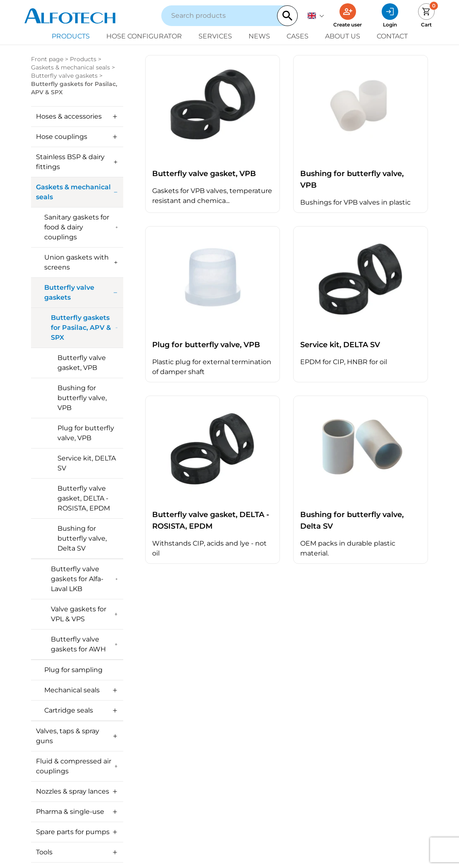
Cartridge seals (81, 710)
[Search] (287, 16)
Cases (298, 36)
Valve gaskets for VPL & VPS (85, 614)
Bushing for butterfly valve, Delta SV (82, 538)
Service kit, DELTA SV (87, 463)
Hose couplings (77, 137)
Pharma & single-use (77, 812)
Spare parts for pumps (77, 832)
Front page (47, 59)
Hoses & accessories (77, 116)
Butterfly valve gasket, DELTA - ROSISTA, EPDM (84, 498)
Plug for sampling (73, 670)
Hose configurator (144, 36)
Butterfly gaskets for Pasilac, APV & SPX (85, 328)
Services (215, 36)
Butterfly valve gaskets (64, 76)
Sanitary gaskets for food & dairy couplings (81, 227)
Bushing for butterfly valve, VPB (82, 398)
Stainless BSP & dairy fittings (77, 162)
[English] (316, 16)
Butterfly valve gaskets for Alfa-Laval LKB (85, 579)
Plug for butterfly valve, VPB (86, 433)
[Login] (390, 16)
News (259, 36)
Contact (392, 36)
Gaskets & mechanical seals (71, 67)
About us (343, 36)
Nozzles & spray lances (77, 791)
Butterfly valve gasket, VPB (82, 363)
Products (71, 36)
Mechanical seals (81, 690)
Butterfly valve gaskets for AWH (85, 644)
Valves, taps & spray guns (77, 736)
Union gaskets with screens (81, 262)
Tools (77, 852)
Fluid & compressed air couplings (77, 766)
